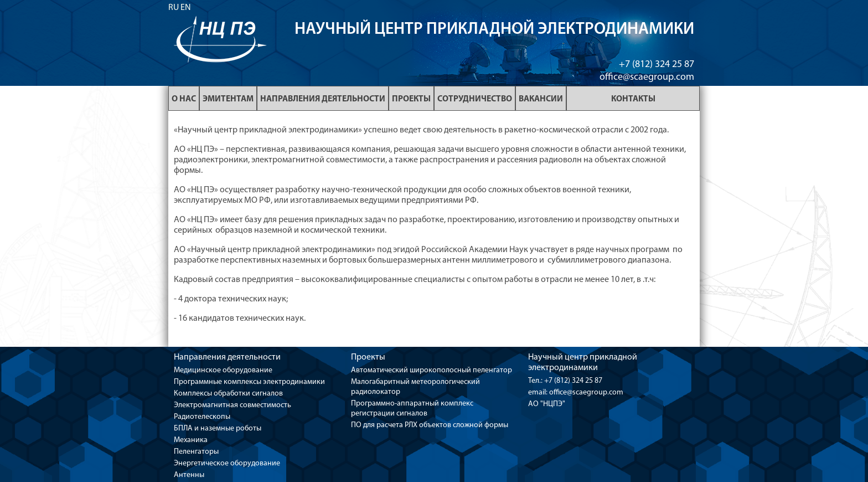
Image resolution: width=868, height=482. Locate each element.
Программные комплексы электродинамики (249, 382)
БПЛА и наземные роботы (218, 429)
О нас (184, 99)
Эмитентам (228, 99)
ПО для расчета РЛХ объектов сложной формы (430, 425)
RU (174, 8)
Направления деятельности (323, 99)
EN (186, 8)
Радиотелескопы (202, 417)
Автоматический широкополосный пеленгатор (432, 370)
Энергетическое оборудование (227, 463)
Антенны (189, 475)
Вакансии (541, 99)
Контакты (633, 99)
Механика (191, 440)
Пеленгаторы (196, 452)
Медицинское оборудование (223, 370)
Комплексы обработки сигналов (228, 394)
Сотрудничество (475, 99)
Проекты (411, 99)
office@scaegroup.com (647, 77)
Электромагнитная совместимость (232, 405)
